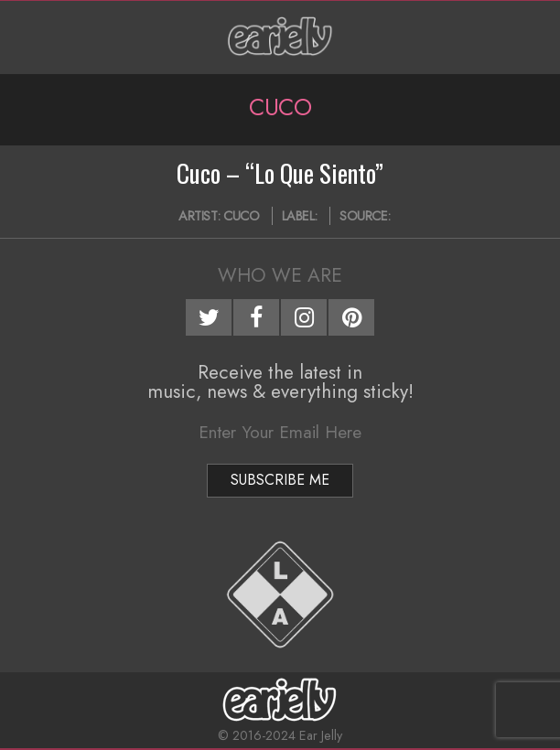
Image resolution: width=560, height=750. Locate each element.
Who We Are (280, 275)
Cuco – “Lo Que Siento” (280, 173)
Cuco (241, 216)
